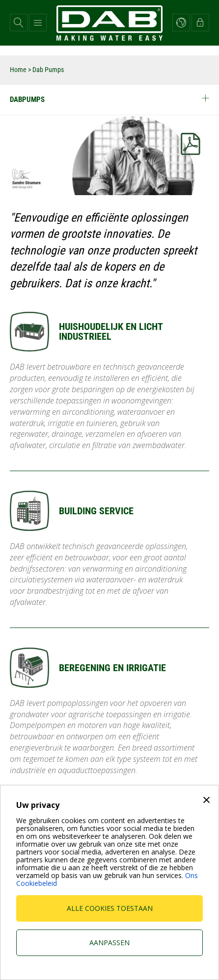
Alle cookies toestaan (110, 908)
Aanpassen (109, 942)
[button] (19, 23)
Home (18, 70)
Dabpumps (109, 99)
